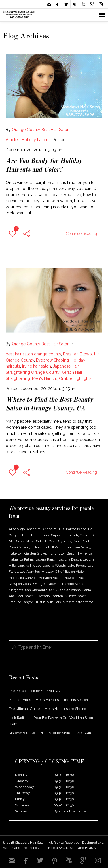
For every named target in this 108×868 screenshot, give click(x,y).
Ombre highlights (75, 374)
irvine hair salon (37, 362)
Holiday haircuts (37, 140)
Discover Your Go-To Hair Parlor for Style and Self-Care (50, 733)
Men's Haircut (44, 374)
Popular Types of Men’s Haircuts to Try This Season (48, 700)
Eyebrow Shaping (52, 356)
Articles (13, 140)
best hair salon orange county (33, 350)
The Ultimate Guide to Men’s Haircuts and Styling (47, 709)
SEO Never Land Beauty (78, 848)
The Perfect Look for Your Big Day (35, 691)
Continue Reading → (84, 234)
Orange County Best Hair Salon (41, 130)
